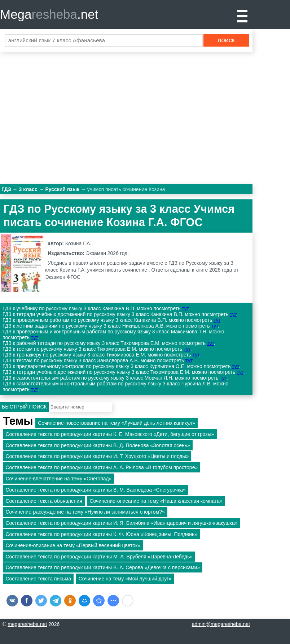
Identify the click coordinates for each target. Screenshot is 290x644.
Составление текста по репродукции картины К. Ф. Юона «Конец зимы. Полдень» (101, 534)
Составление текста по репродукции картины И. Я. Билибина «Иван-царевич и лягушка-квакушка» (121, 523)
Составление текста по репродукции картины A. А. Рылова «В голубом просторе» (102, 467)
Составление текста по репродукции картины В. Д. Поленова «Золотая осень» (98, 445)
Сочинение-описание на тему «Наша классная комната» (156, 501)
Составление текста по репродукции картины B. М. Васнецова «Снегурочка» (95, 490)
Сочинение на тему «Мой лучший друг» (125, 579)
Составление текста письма (38, 579)
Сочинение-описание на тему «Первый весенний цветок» (73, 545)
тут (185, 308)
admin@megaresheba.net (221, 624)
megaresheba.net (27, 624)
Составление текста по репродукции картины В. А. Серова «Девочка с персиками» (103, 567)
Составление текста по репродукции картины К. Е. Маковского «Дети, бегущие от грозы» (110, 434)
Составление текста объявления (44, 501)
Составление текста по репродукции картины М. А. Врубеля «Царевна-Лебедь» (99, 557)
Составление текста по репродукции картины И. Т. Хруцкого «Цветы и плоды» (97, 456)
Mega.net (49, 14)
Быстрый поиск (24, 407)
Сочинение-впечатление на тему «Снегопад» (58, 479)
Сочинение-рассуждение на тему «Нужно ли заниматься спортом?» (85, 512)
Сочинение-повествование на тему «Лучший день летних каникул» (117, 423)
